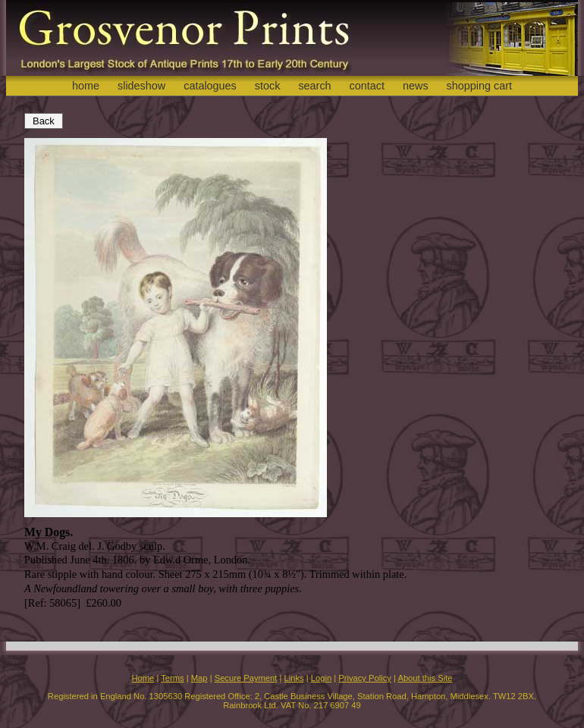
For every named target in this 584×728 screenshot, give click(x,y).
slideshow (141, 86)
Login (321, 678)
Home (143, 678)
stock (268, 86)
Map (199, 678)
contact (367, 86)
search (314, 86)
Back (44, 121)
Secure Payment (246, 678)
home (86, 86)
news (416, 86)
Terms (172, 678)
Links (294, 678)
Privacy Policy (365, 678)
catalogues (210, 86)
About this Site (425, 678)
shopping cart (479, 86)
